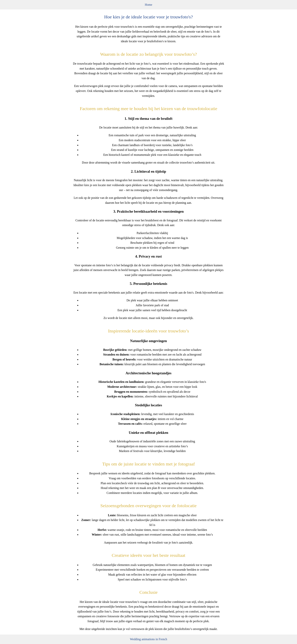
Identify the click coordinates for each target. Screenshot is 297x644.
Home (148, 5)
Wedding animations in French (148, 639)
